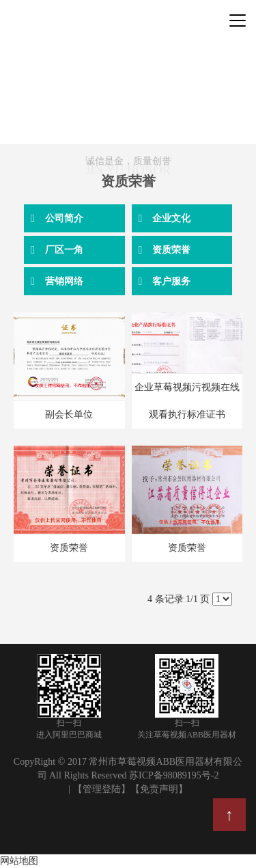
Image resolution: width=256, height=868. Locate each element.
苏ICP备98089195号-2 (174, 775)
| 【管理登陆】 (99, 789)
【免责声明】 (159, 789)
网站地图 (19, 861)
